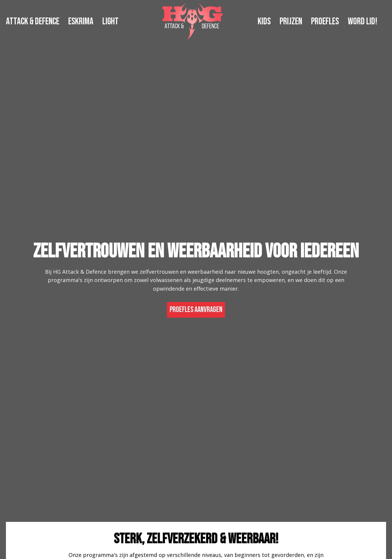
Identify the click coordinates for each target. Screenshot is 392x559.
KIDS (264, 22)
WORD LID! (362, 22)
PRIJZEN (291, 22)
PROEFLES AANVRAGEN (196, 310)
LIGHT (110, 22)
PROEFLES (325, 22)
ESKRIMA (81, 22)
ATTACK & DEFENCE (33, 22)
